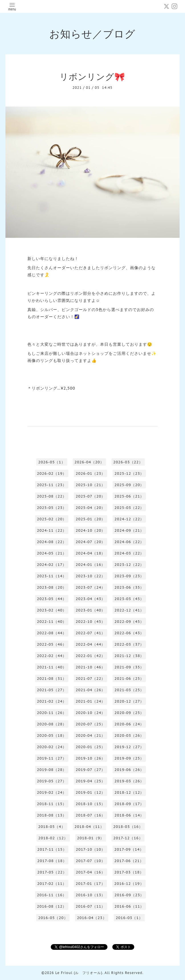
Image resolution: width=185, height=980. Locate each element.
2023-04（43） (91, 599)
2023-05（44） (52, 599)
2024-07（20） (91, 542)
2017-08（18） (52, 861)
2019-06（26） (129, 770)
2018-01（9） (91, 838)
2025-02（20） (52, 519)
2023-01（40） (91, 610)
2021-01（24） (91, 701)
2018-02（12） (53, 838)
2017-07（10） (91, 861)
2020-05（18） (52, 735)
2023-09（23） (129, 576)
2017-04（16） (91, 872)
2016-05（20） (53, 918)
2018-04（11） (89, 827)
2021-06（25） (129, 679)
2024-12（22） (129, 519)
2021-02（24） (52, 701)
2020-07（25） (91, 724)
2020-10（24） (91, 713)
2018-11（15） (52, 804)
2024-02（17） (52, 565)
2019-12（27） (129, 747)
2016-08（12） (52, 906)
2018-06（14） (129, 815)
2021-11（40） (52, 667)
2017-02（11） (52, 884)
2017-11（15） (52, 849)
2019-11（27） (52, 758)
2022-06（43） (129, 633)
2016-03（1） (129, 918)
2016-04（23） (92, 918)
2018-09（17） (129, 804)
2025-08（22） (52, 496)
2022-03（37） (129, 644)
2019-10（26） (91, 758)
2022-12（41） (129, 610)
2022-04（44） (91, 644)
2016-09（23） (129, 895)
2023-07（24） (91, 587)
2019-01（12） (91, 792)
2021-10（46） (91, 667)
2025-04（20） (91, 508)
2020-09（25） (129, 713)
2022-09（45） (129, 622)
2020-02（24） (52, 747)
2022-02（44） (52, 656)
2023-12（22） (129, 565)
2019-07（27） (91, 770)
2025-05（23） (52, 508)
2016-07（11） (91, 906)
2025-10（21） (91, 485)
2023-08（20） (52, 587)
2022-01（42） (91, 656)
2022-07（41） (91, 633)
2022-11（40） (52, 622)
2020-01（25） (91, 747)
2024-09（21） (129, 530)
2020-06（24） (129, 724)
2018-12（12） (129, 792)
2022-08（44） (52, 633)
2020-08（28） (52, 724)
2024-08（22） (52, 542)
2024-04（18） (91, 553)
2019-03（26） (129, 781)
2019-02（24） (52, 792)
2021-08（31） (52, 679)
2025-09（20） (129, 485)
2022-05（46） (52, 644)
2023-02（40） (52, 610)
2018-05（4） (52, 827)
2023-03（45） (129, 599)
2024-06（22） (129, 542)
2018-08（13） (52, 815)
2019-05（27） (52, 781)
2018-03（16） (128, 827)
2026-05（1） (52, 462)
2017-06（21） (129, 861)
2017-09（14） (129, 849)
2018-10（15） (91, 804)
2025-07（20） (91, 496)
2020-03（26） (129, 735)
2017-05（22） (52, 872)
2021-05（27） (52, 690)
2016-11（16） (52, 895)
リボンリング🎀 (92, 76)
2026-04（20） (89, 462)
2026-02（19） (52, 473)
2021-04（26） (91, 690)
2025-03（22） (129, 508)
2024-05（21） (52, 553)
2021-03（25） (129, 690)
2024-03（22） (129, 553)
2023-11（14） (52, 576)
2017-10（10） (91, 849)
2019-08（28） (52, 770)
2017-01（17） (91, 884)
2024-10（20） (91, 530)
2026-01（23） (91, 473)
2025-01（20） (91, 519)
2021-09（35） (129, 667)
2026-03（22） (128, 462)
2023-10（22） (91, 576)
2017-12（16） (128, 838)
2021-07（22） (91, 679)
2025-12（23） (129, 473)
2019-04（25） (91, 781)
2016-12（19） (129, 884)
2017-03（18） (129, 872)
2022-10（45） (91, 622)
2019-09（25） (129, 758)
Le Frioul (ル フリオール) (79, 973)
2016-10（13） (91, 895)
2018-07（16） (91, 815)
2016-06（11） (129, 906)
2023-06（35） (129, 587)
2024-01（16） (91, 565)
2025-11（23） (52, 485)
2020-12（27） (129, 701)
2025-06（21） (129, 496)
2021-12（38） (129, 656)
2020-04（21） (91, 735)
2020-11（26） (52, 713)
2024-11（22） (52, 530)
